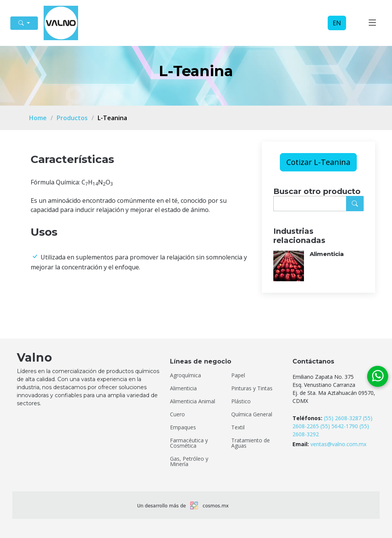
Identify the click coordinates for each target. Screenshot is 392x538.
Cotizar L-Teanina (318, 162)
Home (38, 118)
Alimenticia (327, 254)
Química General (252, 414)
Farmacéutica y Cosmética (189, 443)
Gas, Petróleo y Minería (189, 461)
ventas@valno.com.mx (338, 444)
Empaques (183, 427)
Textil (238, 427)
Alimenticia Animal (193, 401)
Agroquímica (185, 375)
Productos (72, 118)
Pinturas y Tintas (252, 388)
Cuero (177, 414)
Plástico (241, 401)
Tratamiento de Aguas (251, 443)
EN (337, 23)
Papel (238, 375)
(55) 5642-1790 (339, 426)
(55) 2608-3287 (343, 418)
